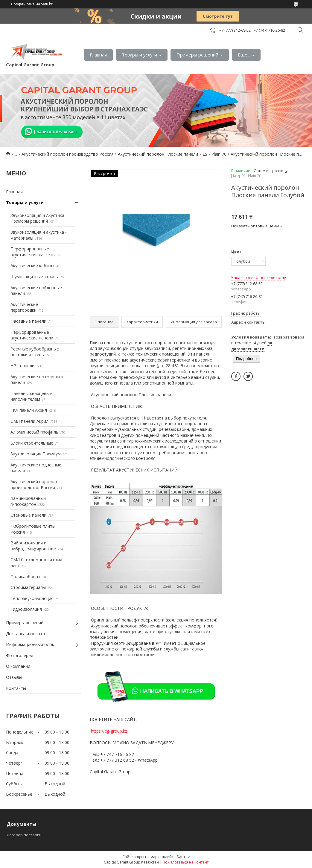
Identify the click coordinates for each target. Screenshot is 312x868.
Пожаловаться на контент (186, 862)
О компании (18, 666)
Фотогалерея (20, 655)
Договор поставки (24, 835)
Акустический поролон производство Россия (68, 154)
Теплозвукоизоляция (32, 598)
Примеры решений (197, 55)
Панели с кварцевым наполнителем (31, 396)
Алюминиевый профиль (34, 432)
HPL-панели (22, 366)
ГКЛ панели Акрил (29, 410)
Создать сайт (23, 4)
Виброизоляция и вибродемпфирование (33, 546)
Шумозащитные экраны (35, 277)
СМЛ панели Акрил (29, 421)
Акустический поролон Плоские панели (158, 154)
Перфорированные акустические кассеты (33, 252)
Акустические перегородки (24, 307)
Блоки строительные (32, 443)
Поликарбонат (25, 577)
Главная (98, 55)
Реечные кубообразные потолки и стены (35, 352)
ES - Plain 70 (214, 154)
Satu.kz (183, 857)
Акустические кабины (32, 265)
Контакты (16, 688)
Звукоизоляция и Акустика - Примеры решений (39, 218)
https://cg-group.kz (109, 731)
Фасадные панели (28, 321)
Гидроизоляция (26, 609)
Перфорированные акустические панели (32, 335)
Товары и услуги (139, 55)
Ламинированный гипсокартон (28, 501)
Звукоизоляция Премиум (36, 454)
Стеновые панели (28, 515)
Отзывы (14, 677)
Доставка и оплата (25, 634)
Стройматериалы (28, 587)
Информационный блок (30, 644)
